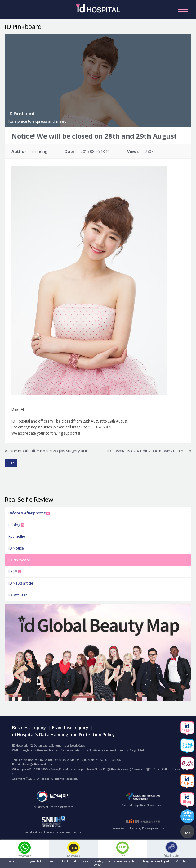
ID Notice (16, 548)
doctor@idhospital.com (37, 764)
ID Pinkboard (19, 560)
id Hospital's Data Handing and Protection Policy (63, 735)
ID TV (15, 571)
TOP (187, 833)
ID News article (21, 583)
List (11, 463)
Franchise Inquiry (70, 727)
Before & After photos (29, 513)
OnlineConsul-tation (188, 816)
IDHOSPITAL (98, 11)
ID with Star (18, 595)
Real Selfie (17, 536)
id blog (16, 525)
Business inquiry (29, 727)
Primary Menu (183, 9)
